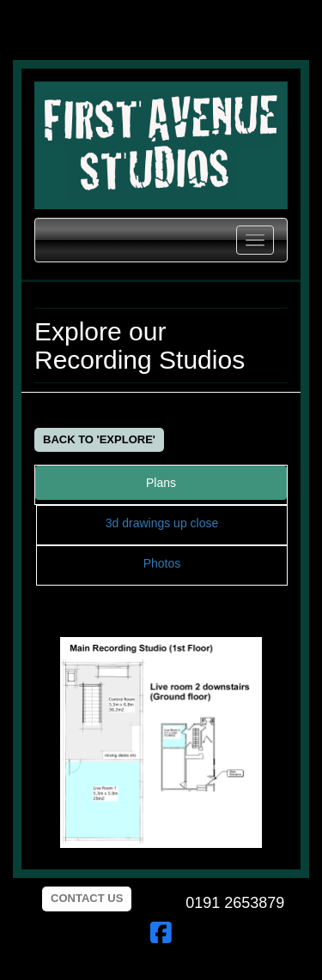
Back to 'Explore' (99, 439)
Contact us (87, 898)
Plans (161, 483)
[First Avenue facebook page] (161, 937)
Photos (162, 563)
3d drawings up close (162, 523)
